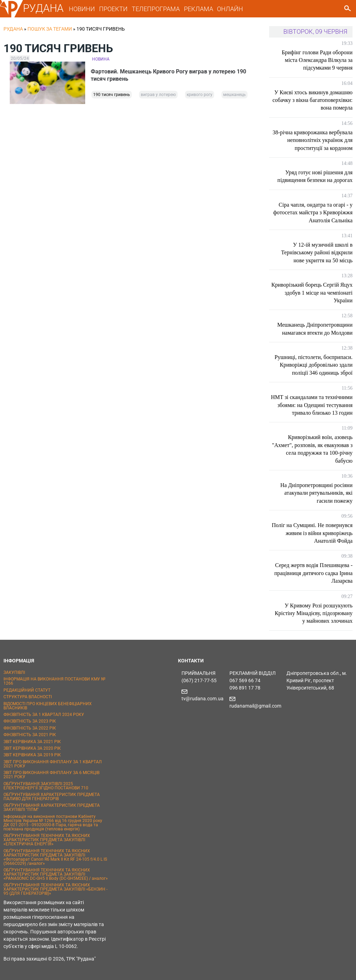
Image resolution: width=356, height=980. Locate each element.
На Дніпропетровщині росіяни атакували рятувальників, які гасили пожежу (316, 493)
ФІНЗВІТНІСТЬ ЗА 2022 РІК (30, 728)
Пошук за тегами (50, 29)
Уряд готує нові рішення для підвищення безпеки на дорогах (315, 176)
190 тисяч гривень (112, 95)
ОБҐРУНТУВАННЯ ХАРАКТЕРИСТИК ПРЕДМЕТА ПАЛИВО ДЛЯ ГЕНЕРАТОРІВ (52, 797)
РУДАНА (43, 8)
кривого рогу (200, 95)
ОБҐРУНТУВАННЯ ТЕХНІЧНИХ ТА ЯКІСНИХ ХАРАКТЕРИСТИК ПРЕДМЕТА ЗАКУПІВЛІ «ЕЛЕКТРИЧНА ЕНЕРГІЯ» (47, 840)
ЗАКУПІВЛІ (14, 672)
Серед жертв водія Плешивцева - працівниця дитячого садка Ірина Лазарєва (313, 573)
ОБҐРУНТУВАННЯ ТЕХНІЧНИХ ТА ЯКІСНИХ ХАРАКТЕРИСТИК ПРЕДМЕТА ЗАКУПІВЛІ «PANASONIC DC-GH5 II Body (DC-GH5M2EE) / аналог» (56, 874)
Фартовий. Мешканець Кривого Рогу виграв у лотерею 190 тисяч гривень (170, 75)
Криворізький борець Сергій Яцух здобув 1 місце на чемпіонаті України (312, 293)
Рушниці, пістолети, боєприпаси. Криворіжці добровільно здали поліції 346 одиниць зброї (314, 365)
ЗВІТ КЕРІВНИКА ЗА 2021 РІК (32, 742)
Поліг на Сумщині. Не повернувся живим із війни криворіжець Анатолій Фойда (312, 533)
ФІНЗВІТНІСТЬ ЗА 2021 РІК (30, 735)
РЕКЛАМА (199, 9)
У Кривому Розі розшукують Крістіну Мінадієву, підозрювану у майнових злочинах (314, 613)
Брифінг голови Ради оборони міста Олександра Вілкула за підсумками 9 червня (317, 60)
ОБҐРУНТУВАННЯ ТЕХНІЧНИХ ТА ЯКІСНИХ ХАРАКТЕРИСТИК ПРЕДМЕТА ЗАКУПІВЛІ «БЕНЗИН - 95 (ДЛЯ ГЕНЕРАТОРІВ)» (55, 889)
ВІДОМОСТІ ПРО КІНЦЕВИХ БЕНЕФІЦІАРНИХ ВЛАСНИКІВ (48, 706)
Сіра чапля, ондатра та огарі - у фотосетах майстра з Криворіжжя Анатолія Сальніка (313, 213)
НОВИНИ (82, 9)
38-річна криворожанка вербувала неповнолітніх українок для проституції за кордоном (313, 140)
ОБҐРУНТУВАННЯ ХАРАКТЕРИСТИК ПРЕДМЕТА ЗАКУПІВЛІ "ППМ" (52, 807)
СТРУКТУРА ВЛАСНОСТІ (28, 697)
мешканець (234, 95)
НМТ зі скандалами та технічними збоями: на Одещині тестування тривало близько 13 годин (312, 405)
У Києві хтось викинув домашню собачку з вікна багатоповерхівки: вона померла (313, 100)
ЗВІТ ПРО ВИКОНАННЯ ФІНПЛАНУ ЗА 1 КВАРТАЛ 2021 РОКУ (53, 764)
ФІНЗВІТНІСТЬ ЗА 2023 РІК (30, 721)
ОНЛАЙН (230, 9)
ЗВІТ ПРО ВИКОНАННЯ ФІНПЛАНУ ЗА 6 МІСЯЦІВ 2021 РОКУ (51, 775)
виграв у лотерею (158, 95)
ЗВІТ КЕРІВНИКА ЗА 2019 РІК (32, 755)
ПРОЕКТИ (113, 9)
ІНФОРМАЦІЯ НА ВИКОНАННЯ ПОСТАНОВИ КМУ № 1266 (54, 681)
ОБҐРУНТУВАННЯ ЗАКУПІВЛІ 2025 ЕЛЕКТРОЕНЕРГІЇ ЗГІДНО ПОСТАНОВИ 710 (46, 786)
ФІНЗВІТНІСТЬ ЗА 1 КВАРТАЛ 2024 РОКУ (44, 715)
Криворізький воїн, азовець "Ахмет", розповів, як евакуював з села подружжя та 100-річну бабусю (312, 449)
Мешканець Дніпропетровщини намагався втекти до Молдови (315, 329)
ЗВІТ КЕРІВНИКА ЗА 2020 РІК (32, 748)
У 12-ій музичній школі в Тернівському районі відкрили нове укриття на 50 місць (317, 253)
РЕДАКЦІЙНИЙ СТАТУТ (27, 690)
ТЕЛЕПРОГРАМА (156, 9)
